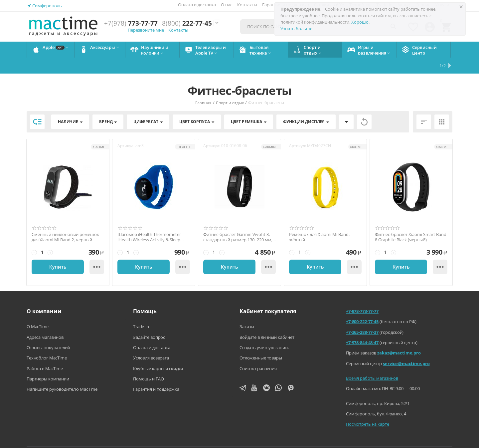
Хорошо (360, 22)
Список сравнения (258, 352)
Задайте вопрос (149, 321)
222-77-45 (187, 23)
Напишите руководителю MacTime (62, 373)
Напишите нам (202, 438)
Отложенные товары (261, 342)
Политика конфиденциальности (315, 438)
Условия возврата (151, 342)
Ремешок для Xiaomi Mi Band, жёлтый (319, 221)
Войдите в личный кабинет (267, 321)
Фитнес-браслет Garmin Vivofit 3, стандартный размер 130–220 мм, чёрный (238, 221)
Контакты (247, 5)
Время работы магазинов (372, 362)
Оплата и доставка (197, 5)
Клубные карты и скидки (158, 352)
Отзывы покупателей (48, 332)
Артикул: (126, 130)
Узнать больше (296, 29)
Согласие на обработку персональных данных (407, 438)
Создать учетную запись (264, 332)
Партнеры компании (48, 363)
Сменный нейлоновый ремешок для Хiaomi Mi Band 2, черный (65, 221)
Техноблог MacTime (47, 342)
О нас (227, 5)
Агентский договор (250, 438)
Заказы (247, 311)
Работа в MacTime (45, 352)
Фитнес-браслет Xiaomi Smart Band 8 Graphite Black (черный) (411, 221)
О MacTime (38, 311)
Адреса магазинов (45, 321)
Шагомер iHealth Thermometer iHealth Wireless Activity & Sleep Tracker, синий (149, 221)
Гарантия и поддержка (156, 373)
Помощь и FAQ (148, 363)
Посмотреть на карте (368, 408)
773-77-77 (131, 23)
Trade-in (141, 311)
